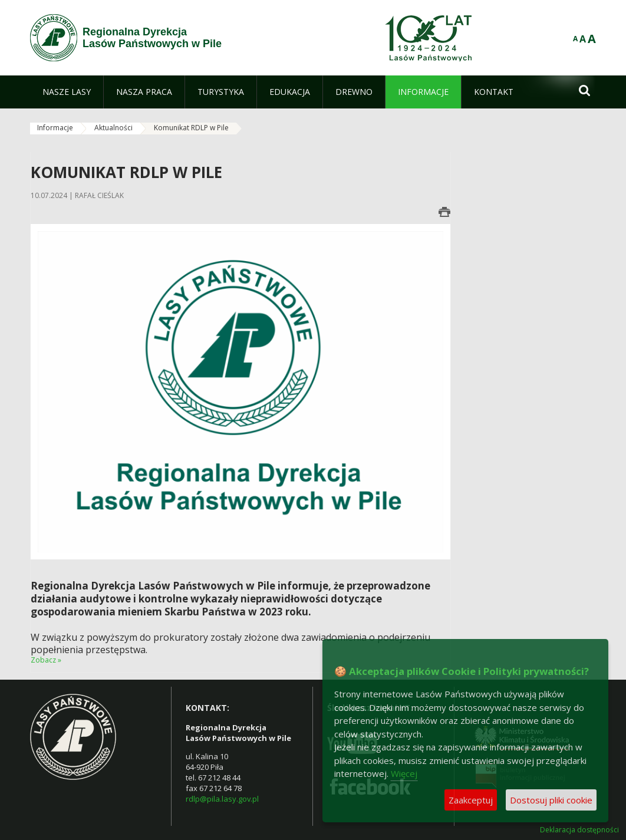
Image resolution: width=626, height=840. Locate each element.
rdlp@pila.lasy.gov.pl (222, 799)
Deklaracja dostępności (579, 830)
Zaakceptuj (471, 800)
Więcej (404, 773)
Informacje (55, 128)
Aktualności (113, 128)
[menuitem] (67, 92)
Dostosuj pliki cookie (551, 800)
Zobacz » (46, 660)
